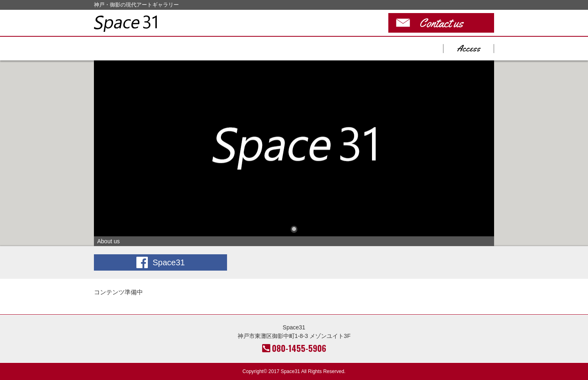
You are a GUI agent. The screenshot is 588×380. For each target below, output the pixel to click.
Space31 (125, 24)
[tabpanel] (294, 153)
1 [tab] (294, 229)
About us (294, 148)
